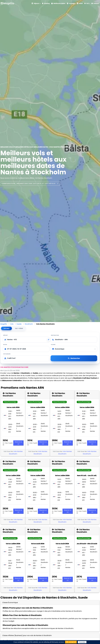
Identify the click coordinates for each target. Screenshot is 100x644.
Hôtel (80, 3)
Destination (55, 335)
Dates (5, 344)
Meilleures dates (58, 3)
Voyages (71, 3)
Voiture (95, 3)
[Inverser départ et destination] (49, 340)
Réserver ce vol (18, 443)
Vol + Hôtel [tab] (19, 328)
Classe (53, 344)
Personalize (82, 642)
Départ (6, 335)
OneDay (46, 3)
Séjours (35, 3)
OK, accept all (71, 642)
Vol (86, 3)
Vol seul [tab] (6, 328)
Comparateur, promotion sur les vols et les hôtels (30, 184)
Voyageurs (7, 354)
